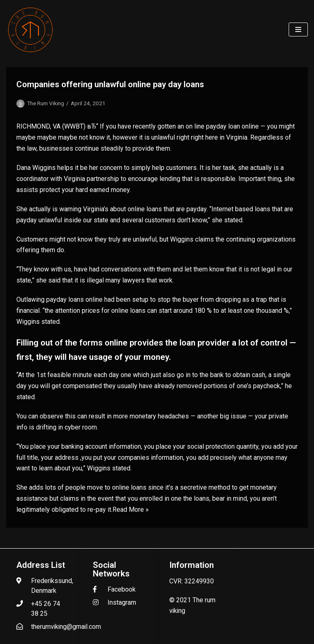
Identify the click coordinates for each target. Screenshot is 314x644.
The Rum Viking (46, 103)
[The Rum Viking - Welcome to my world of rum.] (31, 29)
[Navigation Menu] (298, 29)
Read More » (131, 510)
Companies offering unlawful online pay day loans (110, 84)
